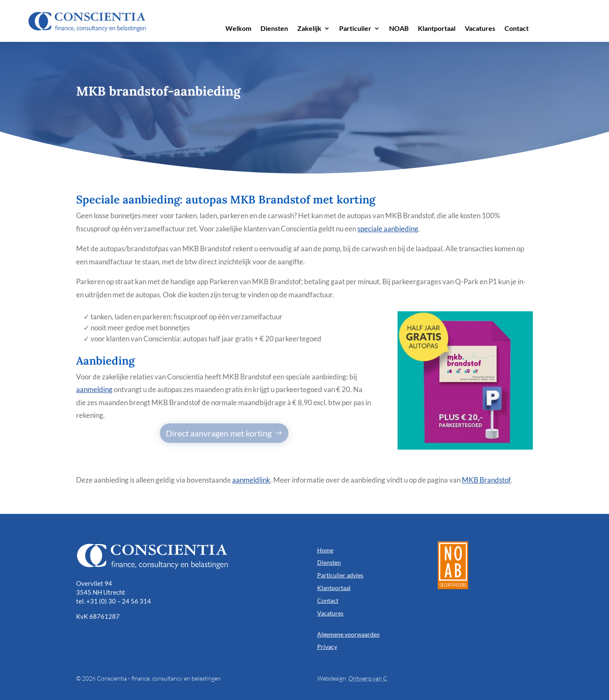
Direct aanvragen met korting (219, 433)
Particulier (355, 29)
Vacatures (480, 29)
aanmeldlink (251, 480)
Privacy (327, 646)
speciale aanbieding (388, 229)
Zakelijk (309, 29)
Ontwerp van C (368, 678)
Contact (517, 29)
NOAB (399, 29)
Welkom (238, 29)
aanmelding (94, 389)
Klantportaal (437, 29)
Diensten (274, 29)
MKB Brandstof (486, 480)
